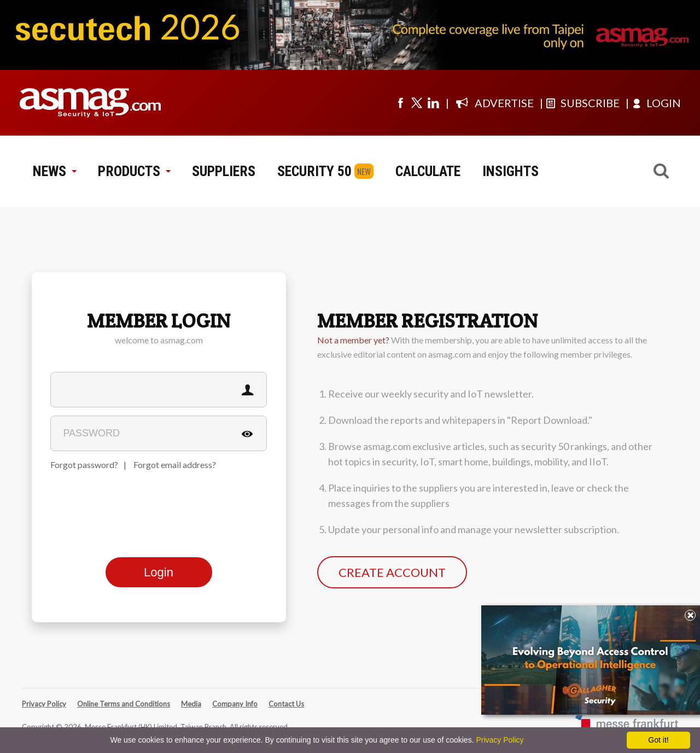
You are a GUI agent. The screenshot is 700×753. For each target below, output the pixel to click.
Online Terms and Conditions (124, 704)
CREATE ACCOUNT (392, 572)
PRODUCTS (134, 171)
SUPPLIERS (224, 171)
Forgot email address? (175, 465)
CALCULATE (428, 171)
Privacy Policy (44, 704)
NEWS (54, 171)
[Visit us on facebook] (400, 103)
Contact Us (286, 704)
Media (191, 704)
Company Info (235, 704)
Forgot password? (84, 465)
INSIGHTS (511, 171)
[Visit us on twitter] (417, 103)
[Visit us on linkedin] (433, 103)
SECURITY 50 (314, 171)
